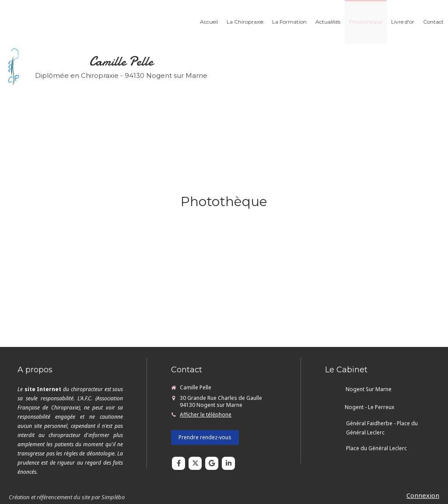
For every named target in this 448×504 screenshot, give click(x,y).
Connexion (423, 495)
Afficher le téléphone (206, 415)
